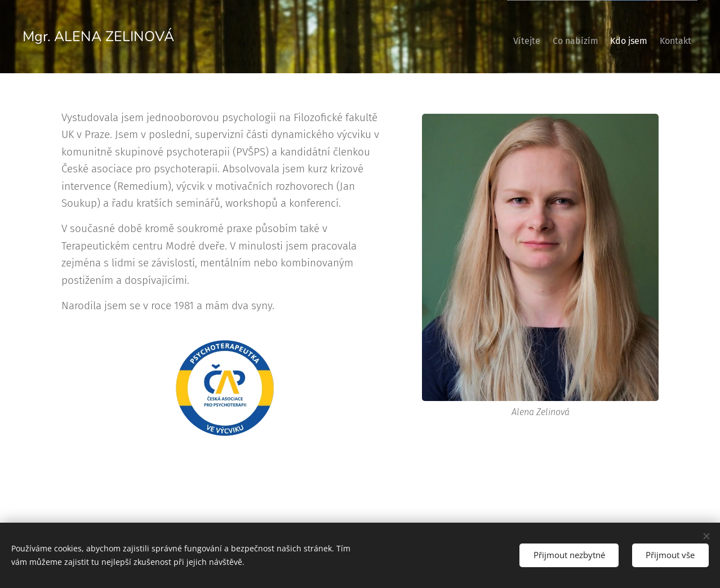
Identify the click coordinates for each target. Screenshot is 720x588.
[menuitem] (499, 37)
